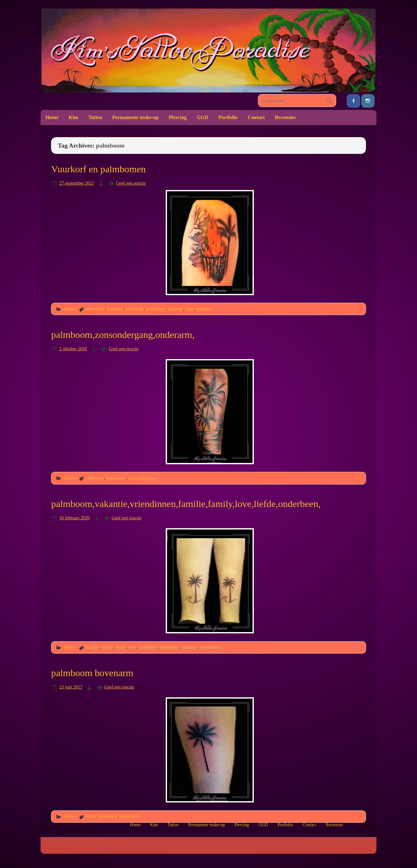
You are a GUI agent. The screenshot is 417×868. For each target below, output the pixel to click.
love (132, 647)
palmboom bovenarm (92, 673)
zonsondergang (142, 478)
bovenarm (95, 309)
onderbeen (148, 647)
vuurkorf (204, 309)
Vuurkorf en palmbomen (98, 169)
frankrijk (115, 309)
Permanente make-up (135, 117)
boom (91, 816)
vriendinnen (210, 647)
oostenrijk (134, 309)
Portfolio (228, 117)
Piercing (178, 117)
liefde (121, 647)
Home (52, 117)
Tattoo (95, 117)
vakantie (175, 309)
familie (93, 647)
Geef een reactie (131, 183)
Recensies (285, 117)
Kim (74, 117)
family (108, 647)
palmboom (156, 309)
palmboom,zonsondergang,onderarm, (123, 335)
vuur (189, 309)
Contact (256, 117)
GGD (202, 117)
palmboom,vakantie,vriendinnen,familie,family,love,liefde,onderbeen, (186, 504)
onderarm (95, 478)
